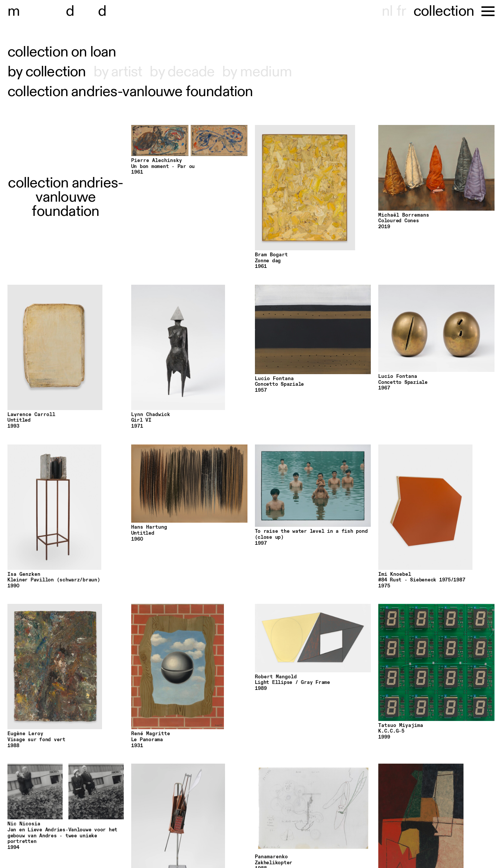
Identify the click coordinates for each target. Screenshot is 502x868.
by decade (182, 72)
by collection (47, 72)
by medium (257, 72)
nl (387, 11)
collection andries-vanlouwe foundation (130, 92)
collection (444, 11)
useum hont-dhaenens (93, 11)
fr (401, 11)
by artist (118, 72)
